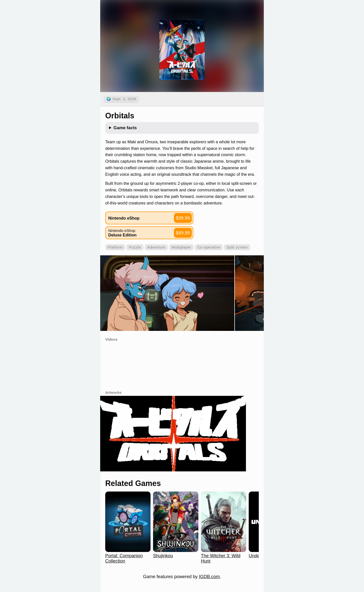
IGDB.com (209, 577)
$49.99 (183, 233)
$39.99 (183, 218)
